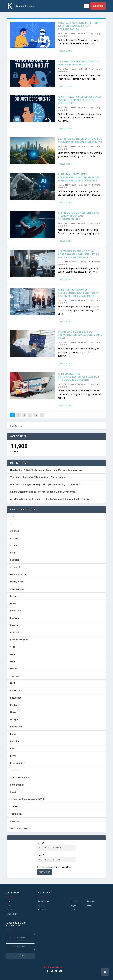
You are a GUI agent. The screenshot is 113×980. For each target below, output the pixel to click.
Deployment (17, 582)
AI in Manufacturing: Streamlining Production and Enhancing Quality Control (79, 177)
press (13, 756)
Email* (56, 858)
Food (73, 910)
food (13, 647)
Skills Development (20, 777)
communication (18, 574)
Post (13, 748)
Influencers (16, 690)
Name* (56, 846)
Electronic (15, 618)
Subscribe (98, 6)
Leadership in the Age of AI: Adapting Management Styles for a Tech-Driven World (78, 254)
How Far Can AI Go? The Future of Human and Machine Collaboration (79, 26)
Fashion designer (19, 640)
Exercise (14, 632)
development (17, 589)
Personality (16, 727)
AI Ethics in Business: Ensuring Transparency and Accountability (79, 216)
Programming (94, 33)
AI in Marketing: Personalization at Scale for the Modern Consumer (78, 377)
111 (12, 516)
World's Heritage (19, 828)
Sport (13, 792)
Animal (14, 545)
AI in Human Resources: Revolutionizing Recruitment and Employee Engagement (79, 293)
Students (15, 806)
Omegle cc (16, 719)
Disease (14, 596)
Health (14, 683)
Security (14, 770)
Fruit (13, 654)
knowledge (16, 698)
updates (15, 821)
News (13, 712)
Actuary (14, 538)
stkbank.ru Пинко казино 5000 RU (28, 799)
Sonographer (17, 785)
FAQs (8, 905)
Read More (66, 51)
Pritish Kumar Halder (53, 967)
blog (13, 553)
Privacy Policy (11, 914)
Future (14, 669)
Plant (13, 734)
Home (8, 901)
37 (36, 415)
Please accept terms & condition (54, 867)
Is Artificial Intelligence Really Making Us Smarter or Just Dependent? (80, 100)
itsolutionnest (71, 33)
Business (15, 560)
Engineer (15, 625)
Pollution (15, 741)
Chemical (15, 567)
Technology (16, 814)
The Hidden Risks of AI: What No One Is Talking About (79, 63)
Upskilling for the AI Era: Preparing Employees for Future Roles (80, 335)
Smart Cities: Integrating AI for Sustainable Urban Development (80, 140)
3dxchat (14, 531)
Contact (9, 910)
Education (16, 611)
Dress (13, 603)
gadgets (15, 676)
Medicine (15, 705)
